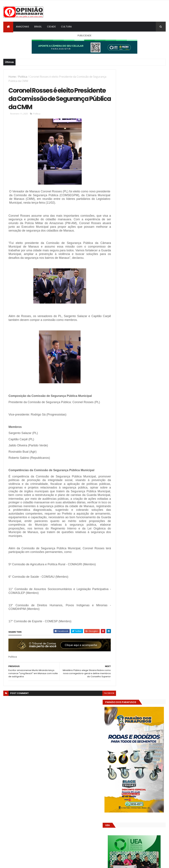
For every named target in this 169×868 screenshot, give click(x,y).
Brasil (38, 27)
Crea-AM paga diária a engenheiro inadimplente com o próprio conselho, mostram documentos (147, 500)
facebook (103, 694)
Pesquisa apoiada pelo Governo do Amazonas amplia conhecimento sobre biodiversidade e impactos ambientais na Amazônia (140, 534)
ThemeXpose (22, 863)
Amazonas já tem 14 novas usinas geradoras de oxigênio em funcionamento (139, 579)
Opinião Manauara (133, 556)
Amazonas (22, 27)
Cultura (66, 27)
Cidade (51, 27)
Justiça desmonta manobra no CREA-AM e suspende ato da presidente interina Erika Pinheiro (148, 516)
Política (23, 77)
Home (12, 77)
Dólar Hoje (121, 636)
